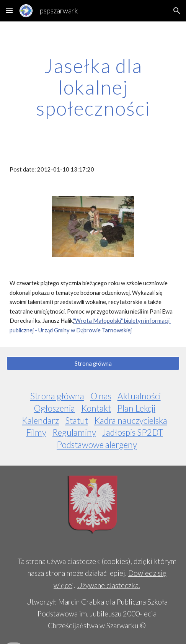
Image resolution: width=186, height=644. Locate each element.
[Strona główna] (93, 363)
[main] (93, 87)
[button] (9, 11)
